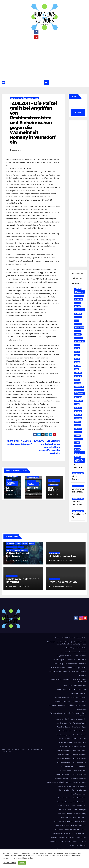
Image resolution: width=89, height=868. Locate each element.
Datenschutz (82, 660)
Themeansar (6, 752)
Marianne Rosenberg (79, 693)
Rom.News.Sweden (65, 814)
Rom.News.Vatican (62, 826)
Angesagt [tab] (78, 283)
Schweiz (78, 422)
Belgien (77, 306)
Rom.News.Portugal (79, 790)
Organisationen (33, 477)
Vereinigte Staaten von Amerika (11, 483)
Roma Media (31, 481)
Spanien (77, 436)
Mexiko (77, 380)
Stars (75, 841)
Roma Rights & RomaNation (63, 833)
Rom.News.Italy (81, 766)
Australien (79, 299)
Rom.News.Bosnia (66, 731)
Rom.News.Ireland (80, 762)
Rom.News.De (65, 747)
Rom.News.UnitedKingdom (64, 822)
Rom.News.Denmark (79, 747)
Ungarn (77, 449)
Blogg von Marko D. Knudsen (67, 656)
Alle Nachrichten (16, 98)
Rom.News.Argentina (79, 719)
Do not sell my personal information (18, 858)
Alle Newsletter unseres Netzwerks (73, 652)
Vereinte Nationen (31, 484)
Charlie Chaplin (58, 660)
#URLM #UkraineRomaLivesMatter (74, 638)
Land (36, 98)
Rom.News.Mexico (80, 774)
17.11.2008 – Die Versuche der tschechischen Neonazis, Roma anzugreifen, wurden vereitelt (47, 447)
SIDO (61, 841)
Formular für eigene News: (77, 668)
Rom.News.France (80, 755)
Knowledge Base (80, 685)
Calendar (83, 656)
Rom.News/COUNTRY (79, 826)
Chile (77, 321)
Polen (77, 404)
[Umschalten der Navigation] (46, 83)
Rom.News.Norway (65, 786)
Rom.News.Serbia (64, 806)
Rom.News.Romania (64, 802)
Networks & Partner (79, 701)
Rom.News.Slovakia (79, 806)
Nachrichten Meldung (62, 701)
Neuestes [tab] (78, 274)
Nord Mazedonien (79, 393)
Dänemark (78, 324)
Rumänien (78, 411)
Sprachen (68, 841)
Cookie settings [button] (10, 863)
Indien (77, 345)
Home (57, 638)
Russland (78, 415)
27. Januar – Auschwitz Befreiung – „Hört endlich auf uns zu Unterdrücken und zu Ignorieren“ (67, 643)
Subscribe (83, 841)
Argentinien (79, 296)
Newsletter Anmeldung (66, 705)
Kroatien (78, 366)
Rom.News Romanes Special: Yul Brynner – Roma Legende (68, 714)
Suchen (74, 96)
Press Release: (81, 709)
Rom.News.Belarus (64, 727)
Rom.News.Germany (64, 759)
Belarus (78, 303)
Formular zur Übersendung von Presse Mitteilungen (68, 672)
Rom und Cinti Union (63, 582)
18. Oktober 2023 (15, 561)
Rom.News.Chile (64, 739)
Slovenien (78, 429)
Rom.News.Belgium (79, 727)
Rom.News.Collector (79, 739)
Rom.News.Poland (80, 786)
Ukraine (77, 446)
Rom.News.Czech (80, 743)
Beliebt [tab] (78, 278)
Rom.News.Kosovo (65, 770)
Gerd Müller (68, 685)
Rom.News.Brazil (80, 731)
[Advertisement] (44, 58)
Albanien (78, 289)
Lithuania (78, 376)
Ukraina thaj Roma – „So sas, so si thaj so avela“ (68, 849)
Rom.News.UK (66, 818)
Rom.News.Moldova (61, 778)
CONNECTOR (71, 660)
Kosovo (77, 362)
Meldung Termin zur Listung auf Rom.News (71, 697)
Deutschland (29, 98)
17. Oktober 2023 (15, 586)
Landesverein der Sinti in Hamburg (78, 492)
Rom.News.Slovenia (65, 810)
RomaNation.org (81, 833)
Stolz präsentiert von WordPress (14, 749)
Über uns (83, 845)
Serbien (77, 425)
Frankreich (79, 338)
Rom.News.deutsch (64, 751)
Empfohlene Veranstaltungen (76, 664)
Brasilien (78, 314)
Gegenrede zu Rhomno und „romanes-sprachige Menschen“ (69, 680)
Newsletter (52, 705)
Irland (77, 348)
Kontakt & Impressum (64, 689)
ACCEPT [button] (22, 863)
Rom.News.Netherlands (56, 782)
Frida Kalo (83, 675)
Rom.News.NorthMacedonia (76, 782)
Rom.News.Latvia (80, 770)
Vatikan (9, 480)
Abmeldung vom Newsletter (76, 648)
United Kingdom (12, 476)
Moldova (78, 383)
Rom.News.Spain (80, 810)
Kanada (77, 359)
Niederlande (79, 390)
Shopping (54, 841)
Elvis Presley (59, 664)
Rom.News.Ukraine (79, 818)
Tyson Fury (74, 845)
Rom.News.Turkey (80, 814)
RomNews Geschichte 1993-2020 (63, 837)
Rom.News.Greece (80, 759)
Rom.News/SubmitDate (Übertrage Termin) (71, 829)
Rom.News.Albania (63, 719)
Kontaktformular (80, 689)
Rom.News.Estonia (80, 751)
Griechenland (53, 485)
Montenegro (79, 387)
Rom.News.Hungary (64, 762)
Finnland (78, 334)
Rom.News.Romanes (79, 794)
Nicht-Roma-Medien (75, 479)
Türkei (77, 442)
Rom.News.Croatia (65, 743)
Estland (78, 331)
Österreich (79, 401)
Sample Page (82, 837)
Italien (77, 355)
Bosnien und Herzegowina (79, 309)
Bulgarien (78, 317)
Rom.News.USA (81, 822)
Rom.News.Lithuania (64, 774)
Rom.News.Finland (65, 755)
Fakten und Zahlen (58, 668)
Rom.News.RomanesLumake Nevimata (72, 798)
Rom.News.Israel (67, 766)
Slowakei (78, 432)
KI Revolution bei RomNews (17, 555)
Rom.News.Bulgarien (63, 735)
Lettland (78, 373)
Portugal (78, 408)
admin (26, 561)
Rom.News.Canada (80, 735)
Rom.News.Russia (80, 802)
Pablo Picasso (81, 705)
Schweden (78, 418)
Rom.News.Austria (80, 723)
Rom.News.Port (65, 790)
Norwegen (78, 397)
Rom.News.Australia (64, 723)
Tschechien (79, 439)
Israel (77, 352)
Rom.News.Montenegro (78, 778)
